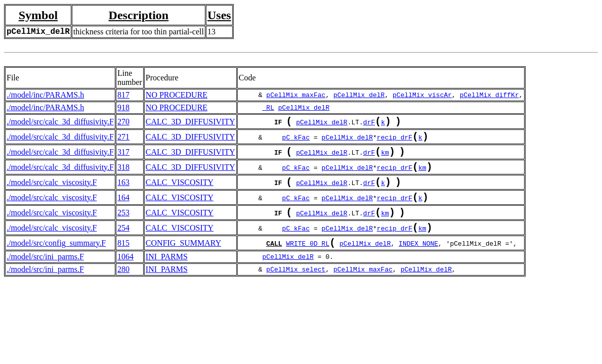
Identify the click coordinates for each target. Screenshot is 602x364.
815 (123, 260)
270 (123, 123)
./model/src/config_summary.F (56, 260)
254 (123, 243)
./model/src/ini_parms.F (45, 275)
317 (123, 157)
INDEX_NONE (418, 261)
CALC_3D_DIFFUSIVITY (190, 123)
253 (123, 226)
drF (369, 124)
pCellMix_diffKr (489, 95)
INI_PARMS (167, 275)
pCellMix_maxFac (296, 95)
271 (123, 140)
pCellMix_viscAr (422, 95)
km (385, 158)
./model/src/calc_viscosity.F (52, 191)
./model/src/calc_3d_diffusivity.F (60, 123)
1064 (125, 275)
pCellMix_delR (359, 95)
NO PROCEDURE (177, 95)
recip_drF (395, 141)
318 (123, 174)
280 (123, 287)
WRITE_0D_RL (308, 261)
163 (123, 191)
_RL (268, 108)
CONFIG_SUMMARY (183, 260)
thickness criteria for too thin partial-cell (139, 32)
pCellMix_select (296, 288)
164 (123, 209)
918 (123, 107)
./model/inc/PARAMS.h (45, 95)
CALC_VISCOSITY (180, 191)
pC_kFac (296, 141)
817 (123, 95)
